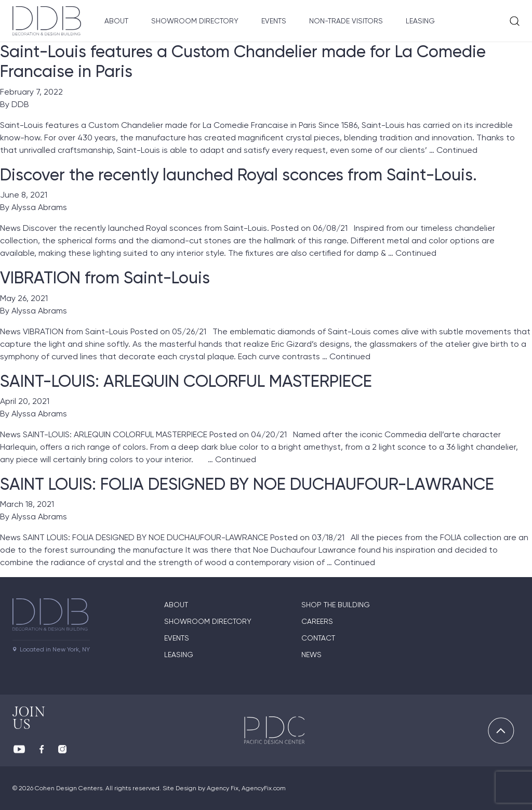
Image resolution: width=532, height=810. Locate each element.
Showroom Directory (195, 21)
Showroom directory (208, 621)
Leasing (420, 21)
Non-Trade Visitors (346, 21)
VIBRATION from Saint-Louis (105, 278)
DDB (20, 104)
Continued (457, 150)
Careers (317, 621)
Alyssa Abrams (39, 207)
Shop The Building (336, 605)
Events (274, 21)
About (116, 21)
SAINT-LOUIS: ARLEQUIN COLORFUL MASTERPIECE (186, 381)
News (311, 655)
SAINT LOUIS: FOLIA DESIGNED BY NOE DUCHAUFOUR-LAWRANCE (247, 484)
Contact (318, 638)
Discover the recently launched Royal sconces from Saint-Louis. (238, 175)
